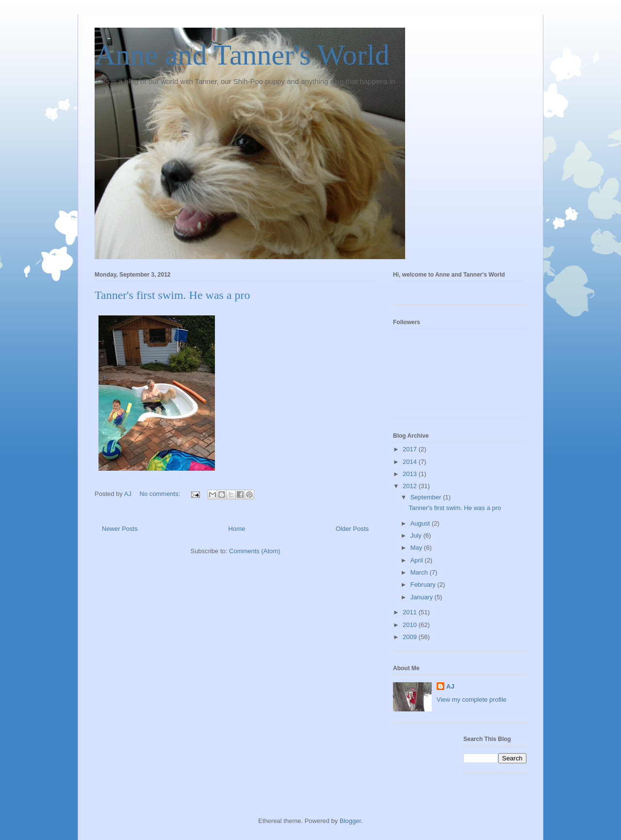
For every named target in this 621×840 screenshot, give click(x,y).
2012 (411, 486)
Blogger (350, 821)
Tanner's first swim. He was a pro (172, 295)
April (418, 560)
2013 (411, 474)
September (427, 497)
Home (237, 529)
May (417, 548)
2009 (411, 637)
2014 (411, 462)
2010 (411, 625)
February (424, 585)
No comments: (161, 494)
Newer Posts (120, 529)
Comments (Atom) (254, 551)
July (417, 535)
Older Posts (352, 529)
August (421, 523)
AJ (450, 686)
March (420, 572)
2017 (411, 449)
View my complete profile (472, 700)
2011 (411, 612)
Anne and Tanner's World (242, 55)
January (423, 597)
